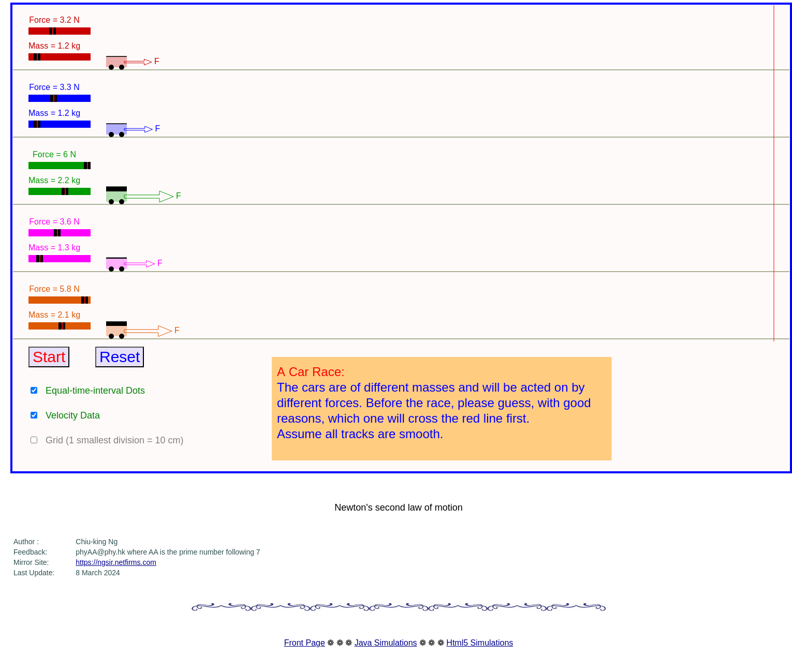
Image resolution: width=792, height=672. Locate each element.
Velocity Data (73, 415)
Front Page (305, 643)
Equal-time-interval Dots (95, 391)
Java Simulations (386, 643)
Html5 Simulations (480, 643)
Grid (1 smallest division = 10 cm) (115, 440)
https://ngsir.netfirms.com (116, 562)
